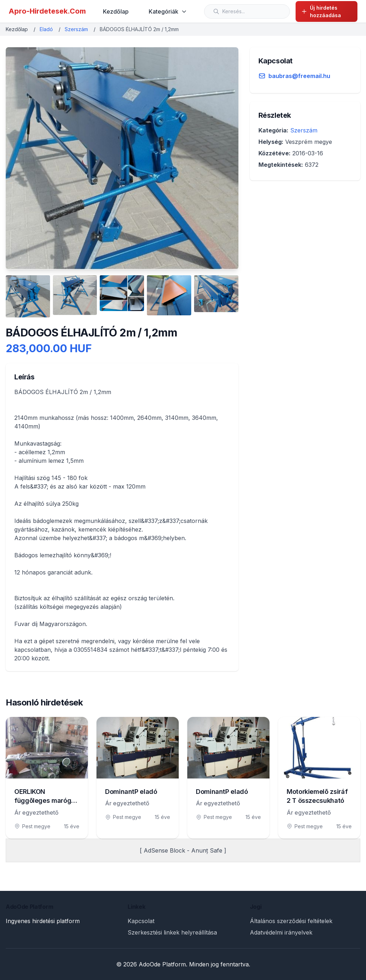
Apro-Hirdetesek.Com (47, 11)
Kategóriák (168, 11)
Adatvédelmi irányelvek (281, 932)
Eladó (46, 29)
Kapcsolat (141, 921)
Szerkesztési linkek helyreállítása (172, 932)
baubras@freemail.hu (299, 76)
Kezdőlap (116, 11)
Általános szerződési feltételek (291, 921)
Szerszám (76, 29)
